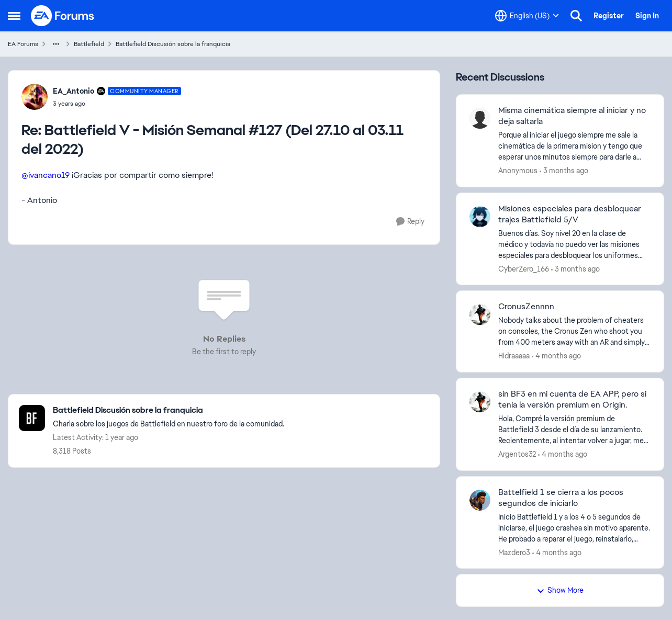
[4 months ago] (556, 356)
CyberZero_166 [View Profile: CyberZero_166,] (524, 268)
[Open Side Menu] (14, 16)
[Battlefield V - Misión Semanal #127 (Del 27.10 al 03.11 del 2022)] (117, 104)
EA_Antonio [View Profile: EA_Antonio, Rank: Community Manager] (74, 91)
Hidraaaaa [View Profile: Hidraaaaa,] (514, 356)
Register (609, 16)
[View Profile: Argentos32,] (480, 402)
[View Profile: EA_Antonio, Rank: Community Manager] (35, 97)
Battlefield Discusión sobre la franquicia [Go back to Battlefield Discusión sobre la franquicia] (173, 44)
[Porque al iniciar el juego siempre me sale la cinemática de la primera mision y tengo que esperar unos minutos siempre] (574, 146)
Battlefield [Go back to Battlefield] (89, 44)
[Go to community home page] (63, 16)
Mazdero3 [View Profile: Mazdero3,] (514, 552)
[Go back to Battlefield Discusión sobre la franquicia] (169, 410)
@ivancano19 (46, 175)
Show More (560, 590)
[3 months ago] (564, 171)
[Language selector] (527, 16)
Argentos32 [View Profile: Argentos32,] (517, 454)
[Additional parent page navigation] (56, 44)
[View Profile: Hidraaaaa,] (480, 314)
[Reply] (410, 222)
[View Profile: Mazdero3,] (480, 500)
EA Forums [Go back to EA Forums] (23, 44)
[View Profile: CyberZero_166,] (480, 217)
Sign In (647, 16)
